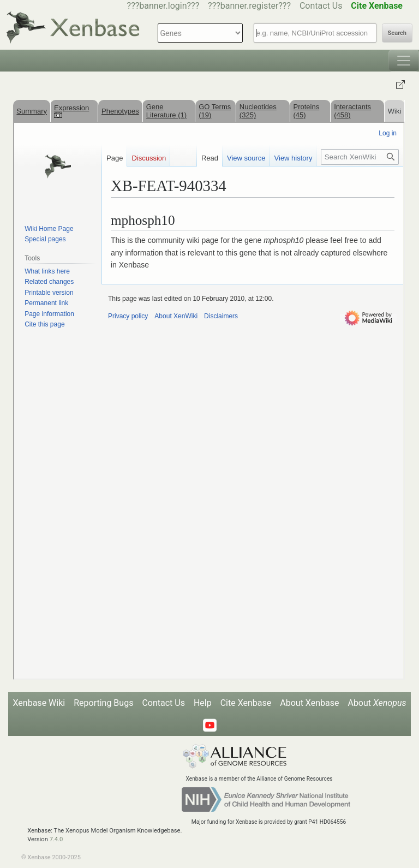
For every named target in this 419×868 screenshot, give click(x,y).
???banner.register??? (249, 6)
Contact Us (321, 6)
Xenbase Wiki (39, 703)
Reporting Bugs (103, 703)
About (377, 703)
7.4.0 (56, 839)
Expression (71, 111)
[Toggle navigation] (404, 61)
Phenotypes (120, 111)
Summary (32, 111)
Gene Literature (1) (166, 111)
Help (203, 703)
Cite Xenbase (246, 703)
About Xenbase (309, 703)
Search (397, 33)
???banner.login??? (163, 6)
